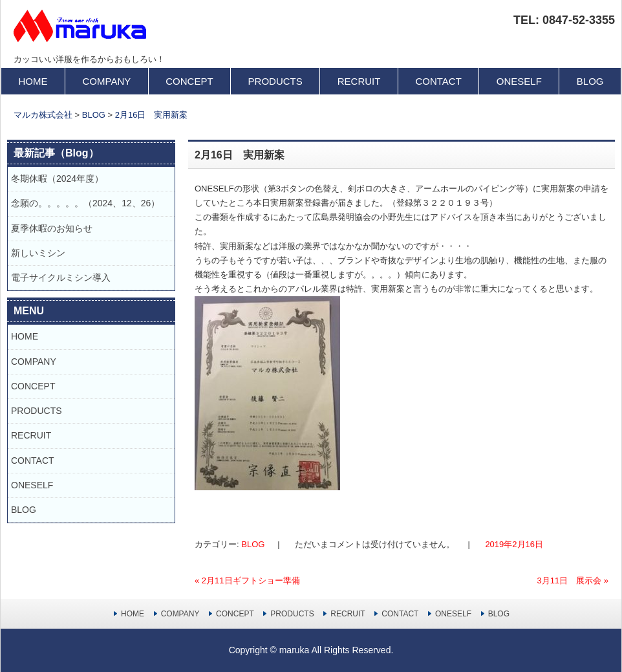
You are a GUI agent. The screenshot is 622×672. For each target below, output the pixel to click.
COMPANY (107, 81)
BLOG (590, 81)
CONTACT (438, 81)
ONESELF (519, 81)
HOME (33, 81)
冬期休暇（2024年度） (57, 179)
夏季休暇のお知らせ (56, 228)
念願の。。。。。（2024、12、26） (85, 203)
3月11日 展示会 (573, 580)
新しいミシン (38, 253)
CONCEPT (189, 81)
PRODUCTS (275, 81)
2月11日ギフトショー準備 (247, 580)
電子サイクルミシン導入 (61, 277)
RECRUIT (359, 81)
